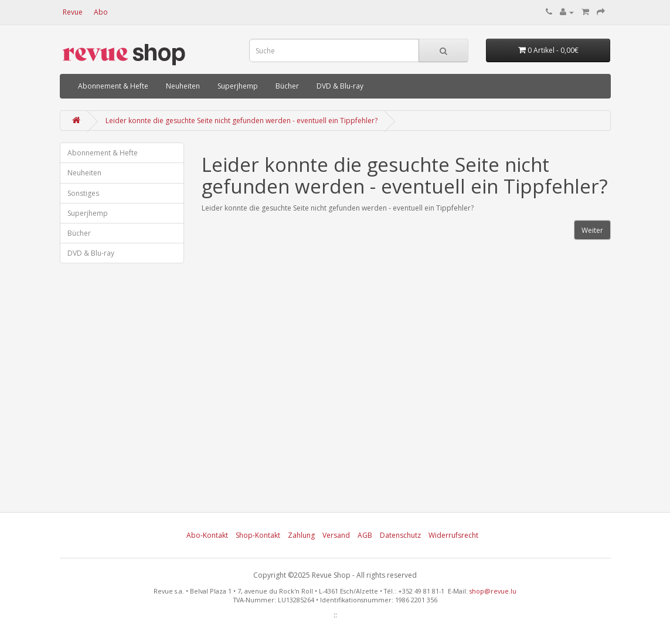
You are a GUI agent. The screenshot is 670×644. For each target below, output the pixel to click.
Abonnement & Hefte (113, 86)
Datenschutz (400, 535)
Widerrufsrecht (453, 535)
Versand (336, 535)
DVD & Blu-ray (340, 86)
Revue (73, 12)
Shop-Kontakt (258, 535)
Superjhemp (238, 86)
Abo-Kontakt (207, 535)
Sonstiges (83, 193)
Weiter (592, 230)
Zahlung (301, 535)
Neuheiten (183, 86)
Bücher (287, 86)
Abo (101, 12)
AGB (365, 535)
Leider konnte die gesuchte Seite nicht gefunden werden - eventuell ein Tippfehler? (242, 121)
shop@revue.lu (493, 591)
